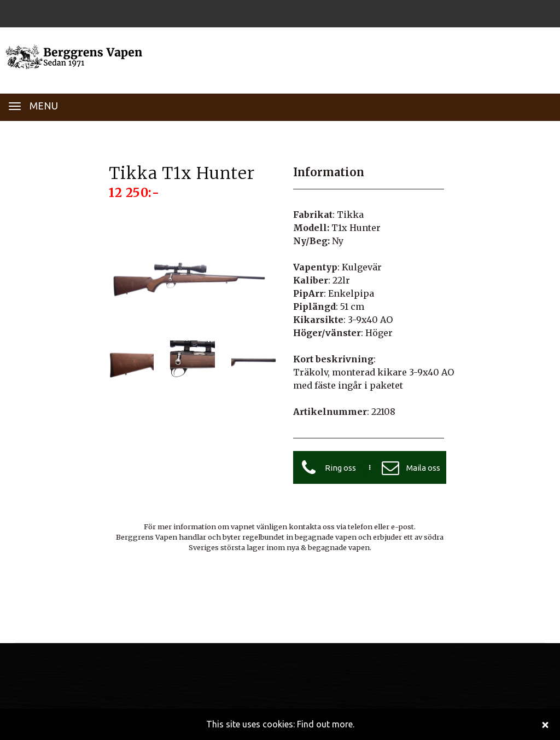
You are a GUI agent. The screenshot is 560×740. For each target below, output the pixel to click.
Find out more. (326, 724)
